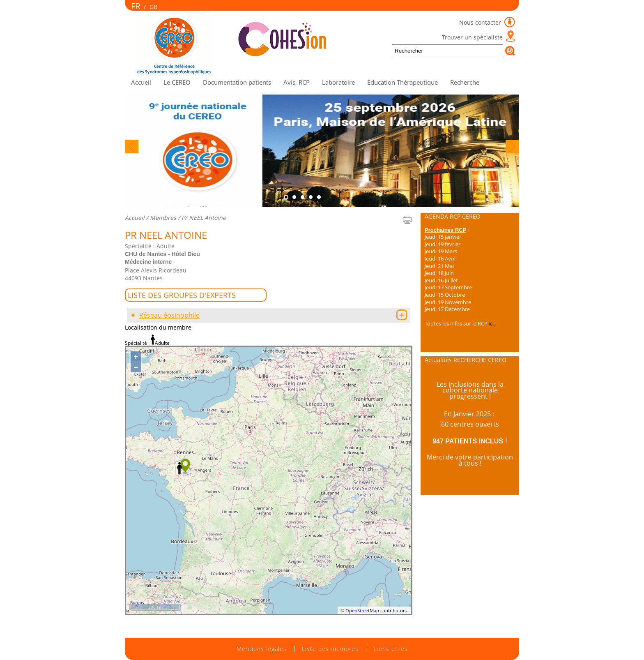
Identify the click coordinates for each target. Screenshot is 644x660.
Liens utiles (391, 649)
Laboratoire (338, 82)
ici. (492, 323)
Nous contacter (481, 22)
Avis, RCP (297, 82)
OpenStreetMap (362, 610)
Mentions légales (262, 649)
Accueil (141, 82)
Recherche (465, 82)
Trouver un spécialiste (472, 37)
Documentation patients (237, 82)
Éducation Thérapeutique (402, 82)
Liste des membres (330, 649)
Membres (163, 218)
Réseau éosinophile (169, 315)
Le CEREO (177, 82)
